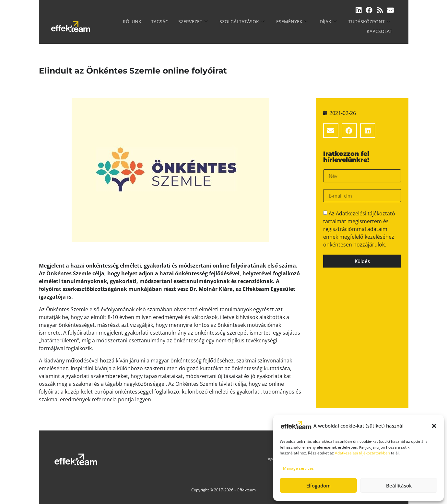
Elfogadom (318, 486)
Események (265, 27)
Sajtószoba (248, 459)
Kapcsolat (381, 27)
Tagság (142, 27)
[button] (434, 426)
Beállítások (399, 486)
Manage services (298, 468)
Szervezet (173, 27)
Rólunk (116, 27)
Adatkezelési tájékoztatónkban (362, 453)
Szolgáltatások (219, 27)
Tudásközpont (338, 27)
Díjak (300, 27)
